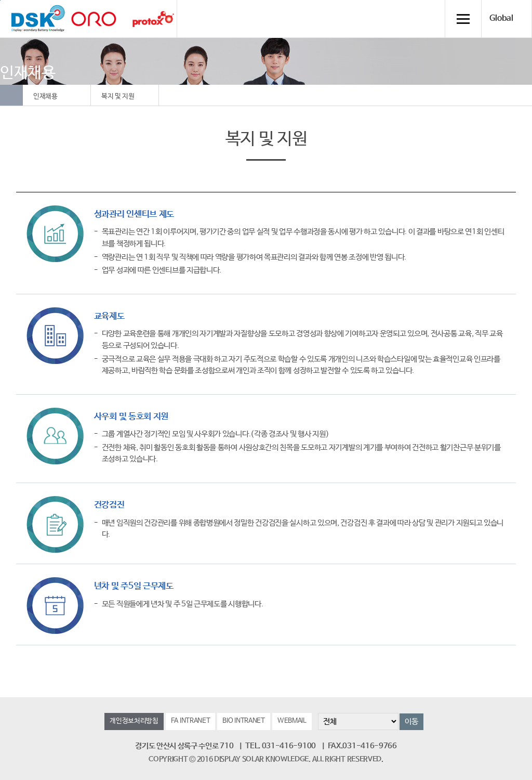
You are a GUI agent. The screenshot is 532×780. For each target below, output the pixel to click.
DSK (38, 19)
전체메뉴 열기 (463, 19)
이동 (411, 721)
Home (11, 95)
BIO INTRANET (243, 721)
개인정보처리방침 (134, 721)
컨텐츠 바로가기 (0, 0)
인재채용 (45, 96)
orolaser (94, 19)
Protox (153, 19)
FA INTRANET (191, 721)
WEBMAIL (292, 721)
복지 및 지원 (118, 96)
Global (501, 19)
